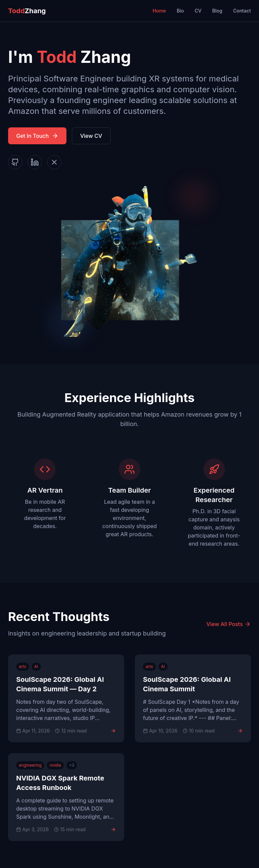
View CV (91, 136)
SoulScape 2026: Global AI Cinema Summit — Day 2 (60, 684)
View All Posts (229, 624)
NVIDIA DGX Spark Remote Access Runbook (60, 783)
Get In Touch (37, 136)
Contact (242, 11)
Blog (217, 11)
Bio (180, 11)
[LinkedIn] (35, 162)
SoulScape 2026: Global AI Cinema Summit (187, 684)
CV (198, 11)
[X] (54, 162)
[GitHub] (15, 162)
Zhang (27, 11)
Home (159, 11)
